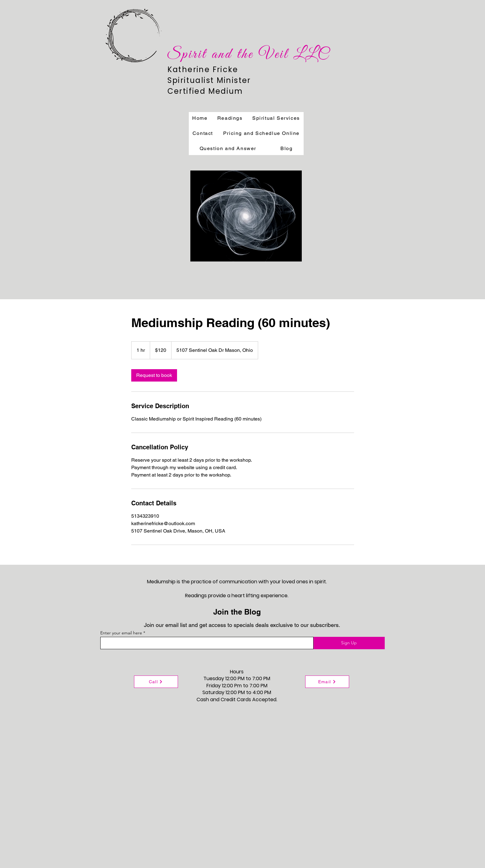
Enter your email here (121, 633)
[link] (154, 375)
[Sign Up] (349, 643)
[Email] (327, 682)
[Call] (156, 682)
